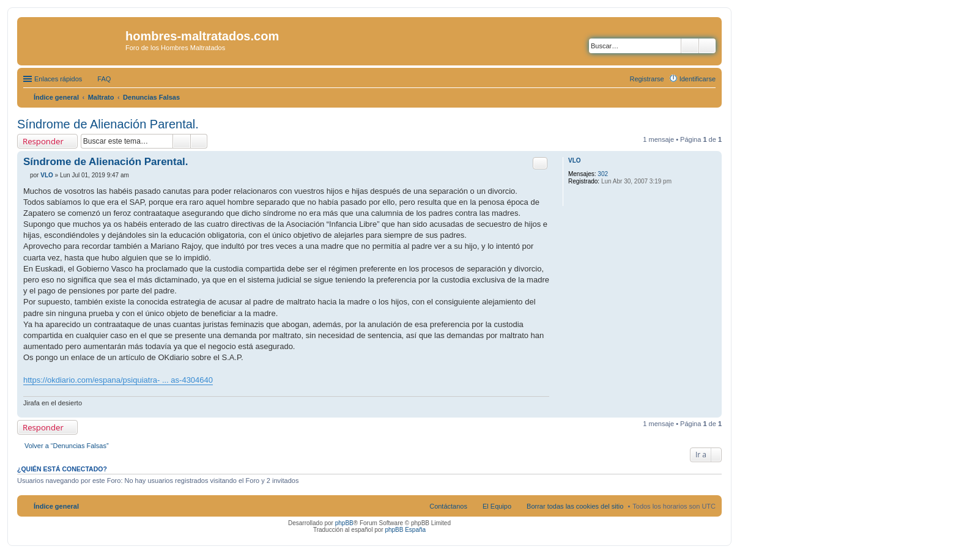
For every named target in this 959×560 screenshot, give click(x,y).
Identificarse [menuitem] (698, 79)
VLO (575, 160)
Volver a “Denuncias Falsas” (67, 446)
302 (603, 174)
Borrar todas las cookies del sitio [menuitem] (575, 506)
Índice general (56, 506)
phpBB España (405, 530)
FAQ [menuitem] (104, 79)
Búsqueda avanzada (707, 46)
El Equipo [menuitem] (497, 506)
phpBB (344, 523)
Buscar (690, 46)
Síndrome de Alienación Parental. (108, 124)
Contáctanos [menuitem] (448, 506)
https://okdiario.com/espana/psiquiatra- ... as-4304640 (118, 380)
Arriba (712, 411)
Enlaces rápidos (58, 79)
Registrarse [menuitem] (646, 79)
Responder (43, 141)
